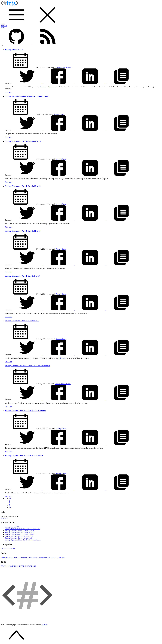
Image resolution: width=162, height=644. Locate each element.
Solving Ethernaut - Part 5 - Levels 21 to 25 (23, 141)
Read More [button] (5, 518)
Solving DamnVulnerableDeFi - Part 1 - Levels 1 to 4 (27, 96)
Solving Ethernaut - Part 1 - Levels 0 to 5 (22, 321)
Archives (4, 26)
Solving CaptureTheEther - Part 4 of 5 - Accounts (25, 411)
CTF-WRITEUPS (8, 549)
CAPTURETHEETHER (10, 557)
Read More (9, 92)
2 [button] (10, 504)
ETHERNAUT (24, 557)
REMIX (5, 566)
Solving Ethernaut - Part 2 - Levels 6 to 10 (22, 276)
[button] (10, 498)
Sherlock (43, 87)
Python (63, 384)
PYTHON (32, 566)
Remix (58, 67)
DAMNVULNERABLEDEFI (41, 557)
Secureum (52, 87)
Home (3, 24)
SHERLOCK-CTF (58, 557)
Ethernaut (62, 358)
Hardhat (69, 67)
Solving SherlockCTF (14, 50)
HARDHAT (23, 566)
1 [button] (10, 502)
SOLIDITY (14, 566)
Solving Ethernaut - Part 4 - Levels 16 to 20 (23, 186)
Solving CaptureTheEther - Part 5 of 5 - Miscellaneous (27, 366)
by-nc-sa (45, 625)
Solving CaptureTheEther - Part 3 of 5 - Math (24, 456)
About (3, 28)
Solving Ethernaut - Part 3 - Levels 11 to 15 (23, 231)
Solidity (63, 67)
